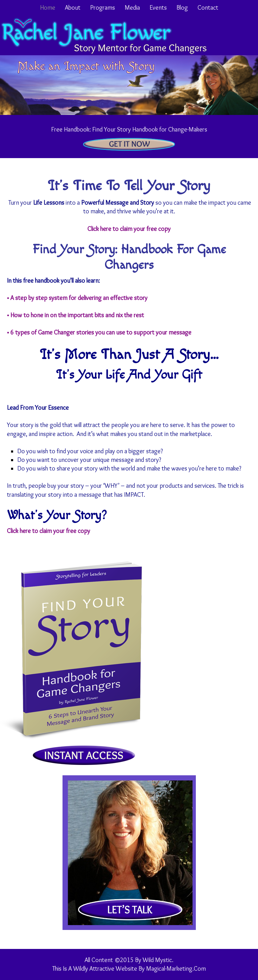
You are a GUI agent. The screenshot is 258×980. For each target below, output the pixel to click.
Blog (182, 8)
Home (48, 8)
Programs (103, 8)
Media (132, 8)
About (73, 8)
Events (158, 8)
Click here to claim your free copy (129, 229)
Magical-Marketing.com (176, 969)
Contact (208, 8)
